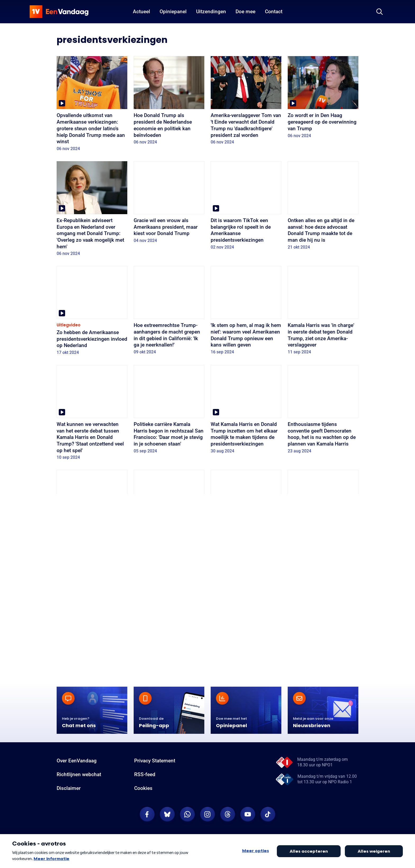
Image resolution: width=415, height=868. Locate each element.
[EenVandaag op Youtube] (248, 814)
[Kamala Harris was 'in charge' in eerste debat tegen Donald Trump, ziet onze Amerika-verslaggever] (323, 312)
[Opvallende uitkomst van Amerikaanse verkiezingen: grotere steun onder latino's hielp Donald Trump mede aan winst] (92, 105)
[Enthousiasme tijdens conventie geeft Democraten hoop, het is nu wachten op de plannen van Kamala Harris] (323, 411)
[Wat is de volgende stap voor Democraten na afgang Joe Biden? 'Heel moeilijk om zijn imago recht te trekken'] (92, 622)
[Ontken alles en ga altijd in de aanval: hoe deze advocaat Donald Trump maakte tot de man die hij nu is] (323, 207)
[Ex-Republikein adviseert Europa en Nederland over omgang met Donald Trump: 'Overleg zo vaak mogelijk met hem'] (92, 210)
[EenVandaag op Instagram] (207, 814)
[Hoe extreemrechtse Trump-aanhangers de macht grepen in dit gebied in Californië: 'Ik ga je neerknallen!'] (169, 312)
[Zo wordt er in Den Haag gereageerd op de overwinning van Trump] (323, 99)
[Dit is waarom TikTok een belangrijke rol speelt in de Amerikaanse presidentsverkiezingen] (246, 207)
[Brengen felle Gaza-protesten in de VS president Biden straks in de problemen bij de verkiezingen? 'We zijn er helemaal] (169, 625)
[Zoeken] (380, 12)
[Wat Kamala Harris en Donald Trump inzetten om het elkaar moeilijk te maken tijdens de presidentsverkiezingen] (246, 411)
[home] (59, 12)
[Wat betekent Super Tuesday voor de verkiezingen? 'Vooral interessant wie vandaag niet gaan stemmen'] (246, 622)
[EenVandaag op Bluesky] (167, 814)
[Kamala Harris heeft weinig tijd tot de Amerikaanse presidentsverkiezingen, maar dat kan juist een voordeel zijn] (92, 516)
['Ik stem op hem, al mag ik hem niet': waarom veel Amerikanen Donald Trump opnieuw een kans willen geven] (246, 312)
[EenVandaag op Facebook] (147, 814)
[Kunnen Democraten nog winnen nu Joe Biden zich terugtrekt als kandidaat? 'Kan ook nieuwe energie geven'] (169, 516)
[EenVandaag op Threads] (228, 814)
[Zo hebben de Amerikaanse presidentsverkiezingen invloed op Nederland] (92, 312)
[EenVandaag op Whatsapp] (187, 814)
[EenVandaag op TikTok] (268, 814)
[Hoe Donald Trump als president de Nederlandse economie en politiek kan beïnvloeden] (169, 102)
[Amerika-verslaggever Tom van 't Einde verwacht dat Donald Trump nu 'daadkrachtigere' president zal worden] (246, 102)
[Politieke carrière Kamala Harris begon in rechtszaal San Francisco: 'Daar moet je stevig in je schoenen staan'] (169, 411)
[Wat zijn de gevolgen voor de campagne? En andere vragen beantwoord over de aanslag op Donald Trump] (323, 519)
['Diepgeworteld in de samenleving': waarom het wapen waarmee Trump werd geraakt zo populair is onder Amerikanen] (246, 519)
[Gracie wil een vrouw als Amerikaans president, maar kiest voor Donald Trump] (169, 204)
